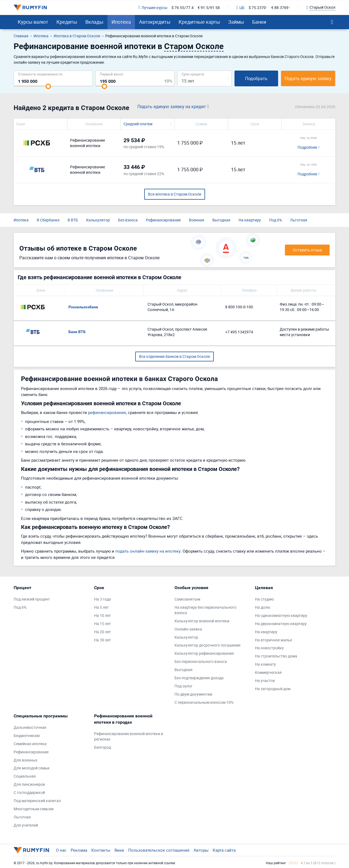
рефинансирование (107, 412)
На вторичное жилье (273, 640)
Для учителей (26, 825)
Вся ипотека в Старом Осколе (175, 194)
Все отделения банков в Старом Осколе (174, 356)
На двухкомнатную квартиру (281, 624)
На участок (265, 680)
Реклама (79, 850)
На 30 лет (103, 640)
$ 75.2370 (257, 7)
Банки (259, 22)
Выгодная (221, 220)
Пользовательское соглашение (159, 850)
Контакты (101, 850)
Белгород (103, 747)
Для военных (25, 760)
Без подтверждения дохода (199, 678)
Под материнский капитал (37, 801)
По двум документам (193, 694)
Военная (197, 220)
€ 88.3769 (280, 7)
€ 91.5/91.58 (209, 7)
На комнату (265, 664)
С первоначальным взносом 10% (204, 702)
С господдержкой (29, 792)
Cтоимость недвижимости (40, 74)
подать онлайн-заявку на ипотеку (148, 551)
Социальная (25, 776)
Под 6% (276, 220)
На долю (263, 607)
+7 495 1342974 (239, 332)
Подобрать (256, 78)
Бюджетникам (27, 735)
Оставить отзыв (307, 250)
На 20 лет (103, 632)
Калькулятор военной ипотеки (202, 621)
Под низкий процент (32, 599)
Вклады (94, 22)
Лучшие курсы (153, 7)
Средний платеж (138, 124)
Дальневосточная (30, 727)
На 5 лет (101, 607)
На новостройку (269, 648)
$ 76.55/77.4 (183, 7)
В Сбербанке (48, 220)
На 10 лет (103, 615)
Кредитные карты (199, 22)
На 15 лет (103, 624)
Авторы (201, 850)
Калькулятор (98, 220)
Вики (119, 850)
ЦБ (240, 7)
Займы (236, 22)
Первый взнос (112, 74)
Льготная (299, 220)
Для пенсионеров (29, 784)
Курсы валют (33, 22)
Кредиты (67, 22)
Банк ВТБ (77, 332)
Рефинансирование (163, 220)
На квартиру (250, 220)
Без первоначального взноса (201, 661)
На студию (264, 599)
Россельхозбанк (83, 307)
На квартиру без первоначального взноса (205, 610)
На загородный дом (273, 689)
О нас (61, 850)
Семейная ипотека (30, 744)
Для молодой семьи (31, 768)
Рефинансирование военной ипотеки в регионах (129, 736)
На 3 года (103, 599)
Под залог (183, 686)
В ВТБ (73, 220)
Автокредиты (155, 22)
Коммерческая (268, 672)
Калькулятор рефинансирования (204, 653)
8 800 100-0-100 (239, 307)
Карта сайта (224, 850)
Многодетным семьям (34, 809)
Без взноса (128, 220)
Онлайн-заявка (188, 629)
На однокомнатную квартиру (281, 615)
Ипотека (121, 22)
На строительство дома (276, 656)
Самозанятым (187, 599)
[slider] (48, 86)
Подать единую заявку (308, 78)
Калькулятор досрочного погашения (207, 645)
